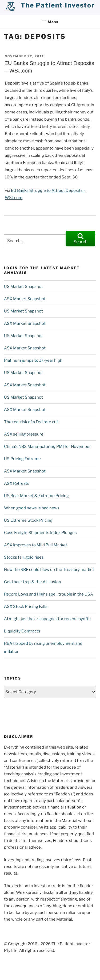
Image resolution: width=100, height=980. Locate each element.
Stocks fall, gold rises (24, 557)
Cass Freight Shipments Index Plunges (40, 533)
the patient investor (58, 5)
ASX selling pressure (24, 434)
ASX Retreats (17, 483)
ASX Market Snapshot (25, 299)
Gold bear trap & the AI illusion (33, 582)
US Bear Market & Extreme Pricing (36, 496)
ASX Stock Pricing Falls (26, 607)
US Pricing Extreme (22, 459)
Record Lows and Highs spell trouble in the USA (49, 594)
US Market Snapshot (23, 287)
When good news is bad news (32, 508)
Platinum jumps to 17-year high (33, 360)
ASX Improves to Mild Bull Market (36, 545)
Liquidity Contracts (22, 631)
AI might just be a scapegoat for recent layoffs (47, 619)
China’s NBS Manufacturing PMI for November (47, 447)
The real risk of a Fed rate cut (31, 422)
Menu (50, 22)
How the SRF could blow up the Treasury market (49, 570)
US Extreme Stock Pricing (28, 520)
